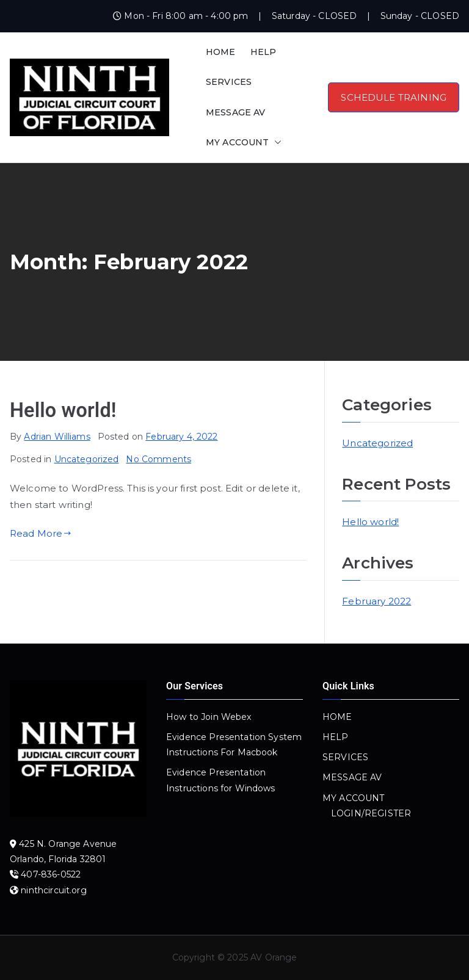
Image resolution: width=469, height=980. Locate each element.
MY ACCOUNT (244, 143)
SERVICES (229, 82)
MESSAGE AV (236, 112)
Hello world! (63, 410)
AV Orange (274, 957)
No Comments (158, 459)
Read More (41, 533)
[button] (275, 143)
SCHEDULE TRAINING (394, 97)
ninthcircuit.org (53, 890)
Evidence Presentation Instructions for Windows (221, 780)
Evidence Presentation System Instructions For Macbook (234, 745)
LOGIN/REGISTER (371, 813)
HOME (221, 52)
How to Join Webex (209, 717)
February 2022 (376, 601)
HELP (264, 52)
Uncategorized (87, 459)
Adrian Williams (57, 437)
